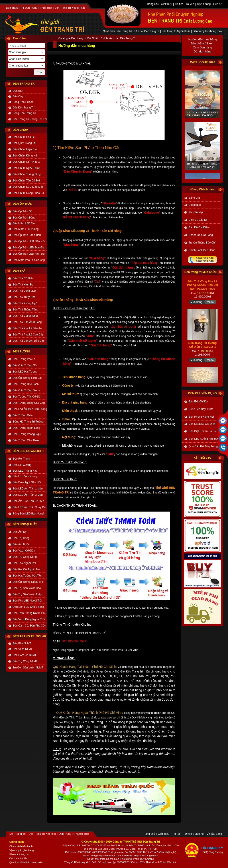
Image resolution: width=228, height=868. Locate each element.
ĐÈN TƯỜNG (21, 351)
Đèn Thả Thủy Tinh (24, 297)
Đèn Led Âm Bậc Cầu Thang (30, 409)
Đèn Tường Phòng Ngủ (27, 434)
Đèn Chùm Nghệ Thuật (26, 168)
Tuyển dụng (204, 4)
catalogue (195, 205)
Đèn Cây (18, 96)
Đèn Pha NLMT (22, 643)
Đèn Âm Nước (21, 544)
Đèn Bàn (18, 91)
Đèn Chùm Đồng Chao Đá (28, 193)
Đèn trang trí (81, 862)
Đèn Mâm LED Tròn (24, 223)
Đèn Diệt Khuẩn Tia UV (203, 431)
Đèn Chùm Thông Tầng (27, 174)
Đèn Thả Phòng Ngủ (25, 303)
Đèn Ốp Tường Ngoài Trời (28, 582)
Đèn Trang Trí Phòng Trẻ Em (30, 119)
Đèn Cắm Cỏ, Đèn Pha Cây (29, 626)
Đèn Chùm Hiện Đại (25, 149)
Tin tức (179, 4)
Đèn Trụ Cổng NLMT (25, 661)
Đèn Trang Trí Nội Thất (38, 8)
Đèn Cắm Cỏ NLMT (24, 655)
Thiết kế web (153, 862)
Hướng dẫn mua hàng (203, 39)
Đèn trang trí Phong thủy (207, 31)
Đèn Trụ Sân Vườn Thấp (27, 594)
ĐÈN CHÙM (20, 130)
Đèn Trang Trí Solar (30, 636)
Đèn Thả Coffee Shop (26, 316)
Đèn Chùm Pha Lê (24, 137)
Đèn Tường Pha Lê (24, 359)
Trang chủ (153, 4)
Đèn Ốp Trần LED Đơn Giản (29, 248)
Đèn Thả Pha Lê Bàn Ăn (27, 328)
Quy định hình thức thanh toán (26, 862)
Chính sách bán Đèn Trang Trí (119, 39)
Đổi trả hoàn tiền (18, 858)
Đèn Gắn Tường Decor (26, 390)
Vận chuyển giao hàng (21, 850)
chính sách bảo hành (202, 250)
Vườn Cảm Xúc (169, 862)
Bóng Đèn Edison (23, 102)
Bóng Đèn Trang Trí (24, 113)
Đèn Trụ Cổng (21, 538)
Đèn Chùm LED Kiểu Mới (28, 187)
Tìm (39, 72)
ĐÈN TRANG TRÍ (62, 30)
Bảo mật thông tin (19, 854)
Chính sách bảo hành (21, 846)
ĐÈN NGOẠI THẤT (25, 524)
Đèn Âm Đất (20, 532)
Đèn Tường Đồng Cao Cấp (29, 403)
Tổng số (69, 862)
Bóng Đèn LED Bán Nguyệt (29, 514)
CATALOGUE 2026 (203, 62)
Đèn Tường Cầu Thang (26, 440)
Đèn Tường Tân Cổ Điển (27, 397)
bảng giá (194, 198)
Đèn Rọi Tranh (21, 459)
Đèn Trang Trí (14, 8)
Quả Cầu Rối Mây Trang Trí (205, 446)
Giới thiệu (167, 4)
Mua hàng (196, 318)
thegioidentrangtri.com (146, 856)
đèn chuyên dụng (202, 393)
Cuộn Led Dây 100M (201, 409)
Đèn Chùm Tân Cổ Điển (27, 181)
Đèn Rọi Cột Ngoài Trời (26, 569)
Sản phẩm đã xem (203, 43)
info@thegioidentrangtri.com (106, 856)
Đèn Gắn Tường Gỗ (25, 365)
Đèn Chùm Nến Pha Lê (26, 162)
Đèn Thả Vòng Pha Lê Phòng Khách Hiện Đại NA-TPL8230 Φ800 (203, 301)
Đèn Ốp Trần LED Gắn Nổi (29, 241)
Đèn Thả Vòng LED (24, 291)
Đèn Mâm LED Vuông (26, 229)
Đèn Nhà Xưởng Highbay (204, 439)
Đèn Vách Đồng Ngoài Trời (29, 619)
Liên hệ (218, 4)
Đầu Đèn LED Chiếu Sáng (28, 607)
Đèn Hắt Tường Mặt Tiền (27, 576)
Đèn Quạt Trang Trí (24, 143)
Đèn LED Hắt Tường (25, 372)
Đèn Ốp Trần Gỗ (22, 211)
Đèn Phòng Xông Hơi (201, 417)
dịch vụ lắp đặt (198, 220)
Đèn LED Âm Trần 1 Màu (28, 489)
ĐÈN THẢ (19, 271)
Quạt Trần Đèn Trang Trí (117, 31)
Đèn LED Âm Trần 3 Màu (28, 495)
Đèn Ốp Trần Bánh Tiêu (27, 235)
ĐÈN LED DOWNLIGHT (28, 451)
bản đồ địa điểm (199, 227)
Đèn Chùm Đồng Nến (25, 156)
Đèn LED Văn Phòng (25, 476)
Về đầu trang (214, 834)
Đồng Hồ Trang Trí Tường (28, 422)
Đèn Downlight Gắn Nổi (27, 482)
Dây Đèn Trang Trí (24, 108)
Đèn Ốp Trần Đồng (24, 218)
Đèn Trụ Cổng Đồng (25, 557)
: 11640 (92, 862)
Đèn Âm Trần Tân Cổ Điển (28, 501)
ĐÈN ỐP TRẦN (22, 204)
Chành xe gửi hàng (201, 235)
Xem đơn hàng (203, 47)
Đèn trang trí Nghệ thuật (176, 31)
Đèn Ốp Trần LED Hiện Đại (29, 254)
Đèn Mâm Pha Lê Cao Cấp (29, 260)
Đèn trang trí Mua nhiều (201, 272)
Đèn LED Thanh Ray (25, 471)
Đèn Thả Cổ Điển (23, 278)
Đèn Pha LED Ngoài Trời (27, 601)
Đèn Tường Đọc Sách (26, 384)
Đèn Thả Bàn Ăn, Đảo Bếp (29, 341)
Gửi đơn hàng (203, 51)
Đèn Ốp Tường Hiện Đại (27, 378)
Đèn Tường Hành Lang (26, 428)
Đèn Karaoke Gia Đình (202, 424)
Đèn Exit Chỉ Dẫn (199, 402)
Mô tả (210, 318)
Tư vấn (190, 4)
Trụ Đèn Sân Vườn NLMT (28, 668)
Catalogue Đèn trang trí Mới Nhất (78, 39)
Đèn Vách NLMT (23, 649)
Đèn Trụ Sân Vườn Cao (27, 588)
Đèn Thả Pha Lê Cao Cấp (28, 335)
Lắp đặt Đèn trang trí (147, 31)
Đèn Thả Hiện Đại (23, 285)
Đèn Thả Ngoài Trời (24, 563)
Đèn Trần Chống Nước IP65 (29, 613)
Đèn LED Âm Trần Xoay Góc (30, 507)
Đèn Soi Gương (22, 465)
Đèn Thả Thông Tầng (25, 310)
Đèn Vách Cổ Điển (24, 551)
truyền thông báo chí (202, 243)
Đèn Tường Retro (23, 415)
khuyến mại (196, 212)
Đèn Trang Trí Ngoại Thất (70, 8)
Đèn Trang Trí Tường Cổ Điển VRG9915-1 (203, 361)
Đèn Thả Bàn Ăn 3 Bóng (27, 322)
